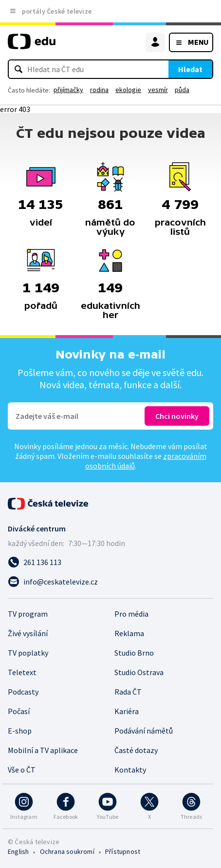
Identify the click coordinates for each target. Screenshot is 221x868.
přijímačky (68, 90)
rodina (99, 90)
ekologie (128, 90)
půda (182, 90)
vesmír (158, 90)
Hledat (190, 69)
